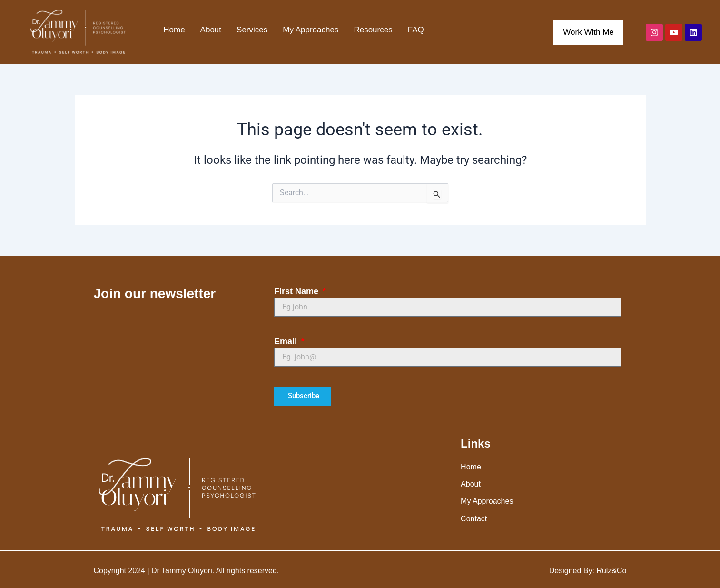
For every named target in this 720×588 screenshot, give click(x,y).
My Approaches (311, 30)
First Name (297, 291)
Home (174, 30)
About (211, 30)
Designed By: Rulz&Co (588, 571)
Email (287, 341)
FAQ (416, 30)
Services (252, 30)
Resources (373, 30)
